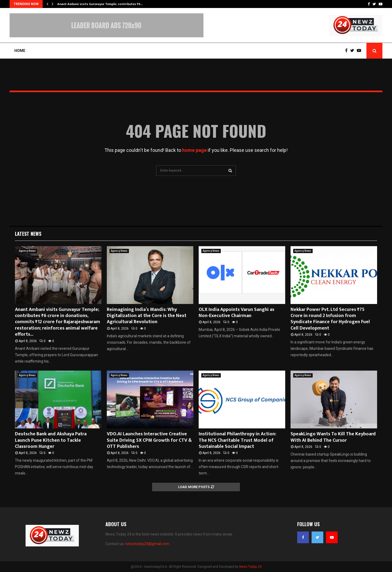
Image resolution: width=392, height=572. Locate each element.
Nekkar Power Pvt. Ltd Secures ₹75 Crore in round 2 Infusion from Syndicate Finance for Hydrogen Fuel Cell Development (330, 319)
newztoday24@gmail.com (147, 544)
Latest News (28, 234)
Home (20, 51)
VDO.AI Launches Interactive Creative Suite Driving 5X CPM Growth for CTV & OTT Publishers (149, 440)
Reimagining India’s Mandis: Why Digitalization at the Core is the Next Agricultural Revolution (147, 316)
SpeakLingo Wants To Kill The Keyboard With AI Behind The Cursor (333, 437)
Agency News (27, 251)
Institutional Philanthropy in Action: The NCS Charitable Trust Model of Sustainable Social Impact (237, 440)
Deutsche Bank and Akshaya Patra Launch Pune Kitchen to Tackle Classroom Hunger (51, 440)
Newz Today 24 (250, 567)
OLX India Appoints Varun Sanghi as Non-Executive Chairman (236, 313)
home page (194, 150)
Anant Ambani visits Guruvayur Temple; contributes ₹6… (100, 4)
